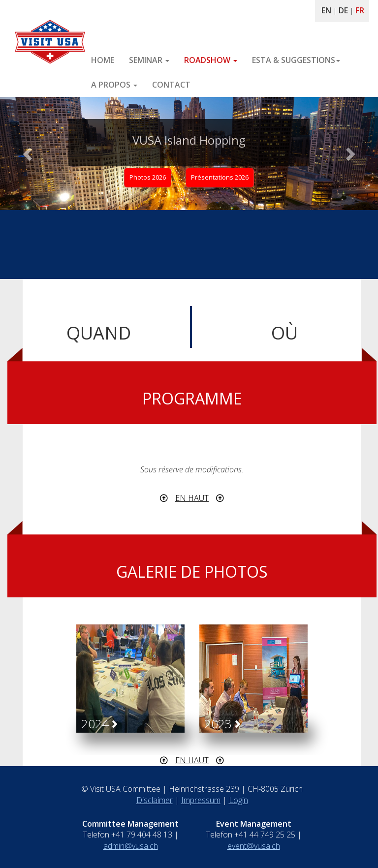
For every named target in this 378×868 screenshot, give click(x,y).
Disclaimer (155, 800)
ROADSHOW (211, 60)
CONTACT (171, 85)
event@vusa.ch (254, 846)
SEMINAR (149, 60)
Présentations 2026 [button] (220, 177)
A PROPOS (114, 85)
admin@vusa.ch (131, 846)
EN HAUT (192, 498)
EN (326, 10)
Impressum (201, 800)
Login (238, 800)
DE (343, 10)
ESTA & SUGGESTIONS (296, 60)
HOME (103, 60)
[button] (28, 154)
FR (360, 10)
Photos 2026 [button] (148, 177)
